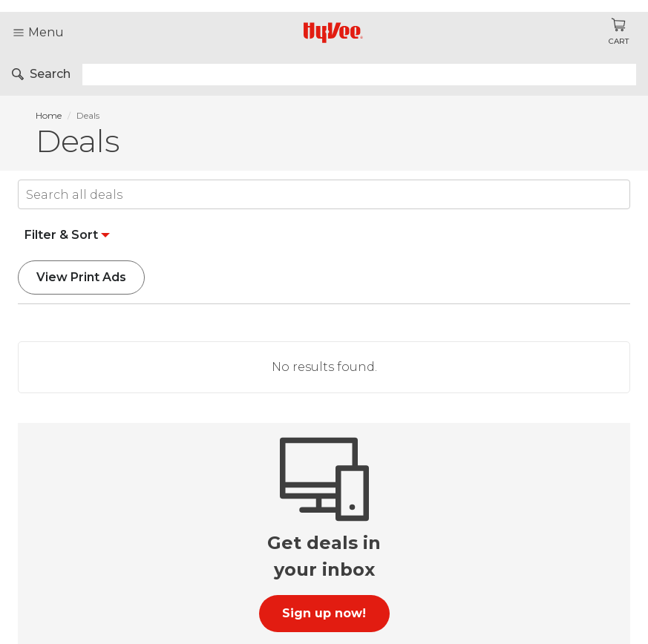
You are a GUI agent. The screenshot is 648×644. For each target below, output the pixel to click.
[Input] (324, 194)
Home (49, 115)
